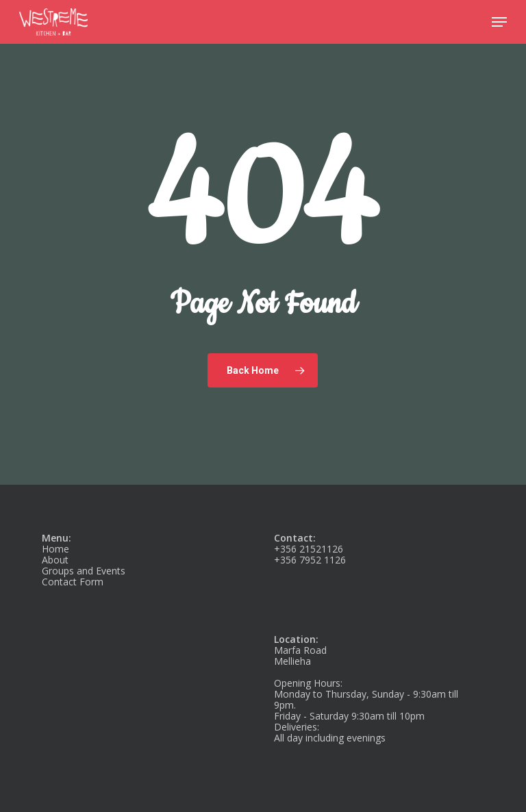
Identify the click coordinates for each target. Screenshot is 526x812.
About (55, 560)
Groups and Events (84, 571)
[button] (499, 22)
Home (55, 549)
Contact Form (73, 582)
